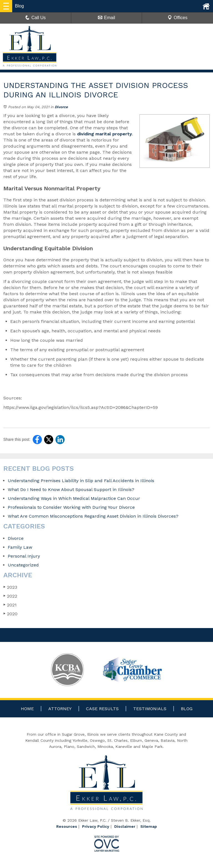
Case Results (102, 709)
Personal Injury (24, 556)
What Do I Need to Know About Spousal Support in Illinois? (71, 489)
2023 (10, 587)
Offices (177, 18)
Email (106, 18)
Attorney (60, 709)
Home (27, 709)
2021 (10, 605)
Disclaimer (125, 826)
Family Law (20, 547)
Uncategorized (23, 565)
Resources (67, 826)
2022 (10, 596)
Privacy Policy (96, 826)
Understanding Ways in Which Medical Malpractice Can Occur (74, 498)
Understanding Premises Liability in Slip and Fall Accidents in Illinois (81, 481)
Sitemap (149, 826)
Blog (187, 709)
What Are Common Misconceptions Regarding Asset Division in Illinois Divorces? (94, 516)
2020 (10, 614)
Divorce (61, 107)
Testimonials (150, 709)
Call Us (35, 18)
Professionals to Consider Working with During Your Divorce (71, 507)
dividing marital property (105, 134)
